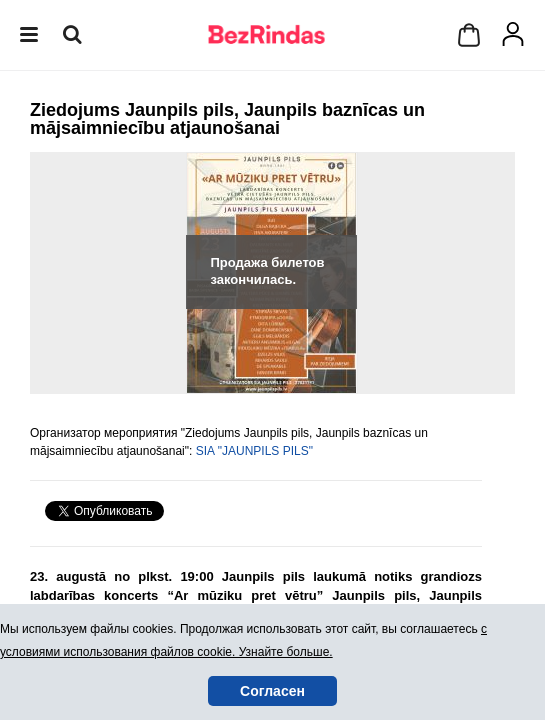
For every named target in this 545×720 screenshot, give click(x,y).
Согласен (272, 691)
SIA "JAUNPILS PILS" (254, 451)
